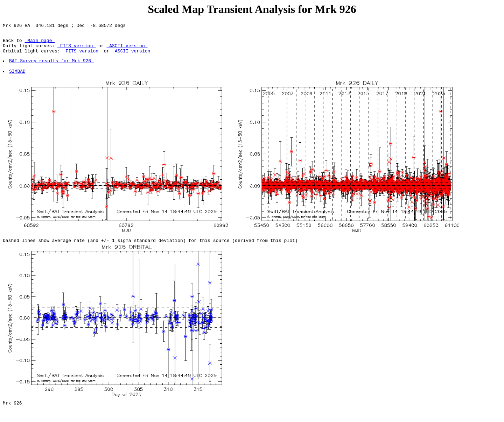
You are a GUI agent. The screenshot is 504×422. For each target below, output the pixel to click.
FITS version (76, 50)
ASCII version (127, 50)
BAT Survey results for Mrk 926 (52, 67)
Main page (40, 43)
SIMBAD (18, 79)
